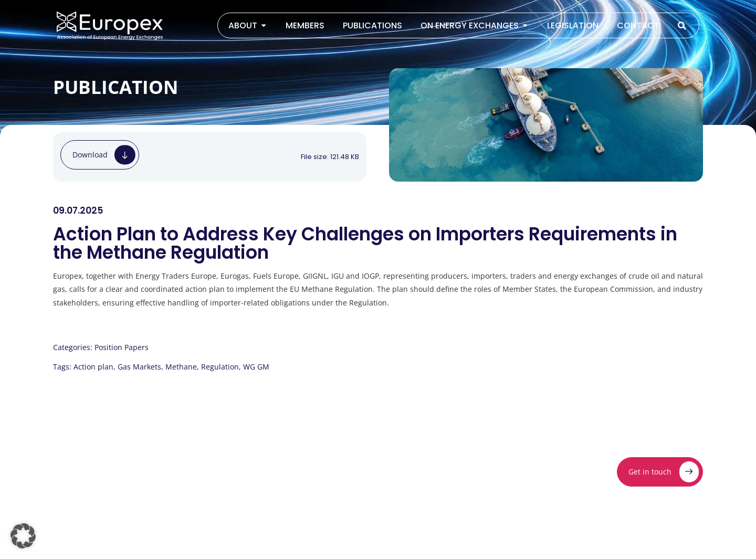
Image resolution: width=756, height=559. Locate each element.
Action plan (93, 367)
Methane (181, 367)
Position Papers (122, 347)
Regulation (220, 367)
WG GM (256, 367)
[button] (23, 536)
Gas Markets (139, 367)
